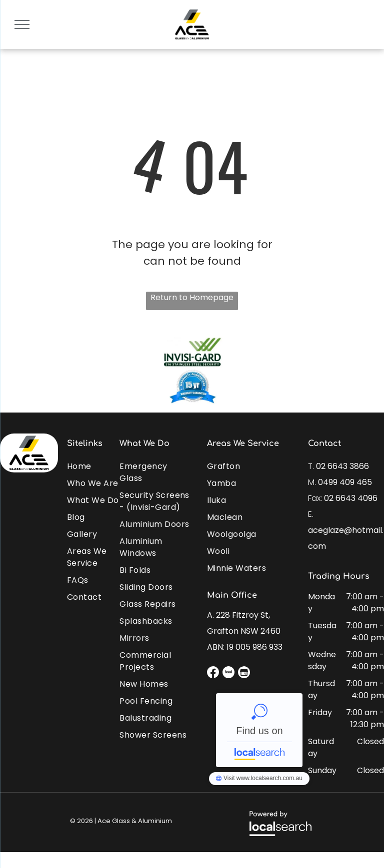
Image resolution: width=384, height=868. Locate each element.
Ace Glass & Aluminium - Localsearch (259, 730)
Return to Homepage (192, 297)
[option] (192, 370)
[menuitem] (103, 464)
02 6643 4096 (351, 498)
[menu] (22, 24)
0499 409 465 (345, 482)
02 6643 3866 (342, 466)
